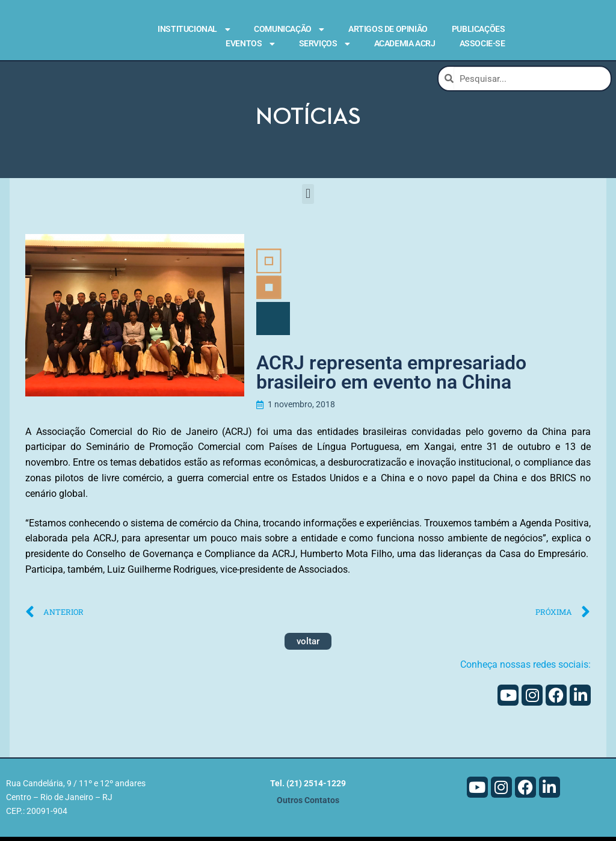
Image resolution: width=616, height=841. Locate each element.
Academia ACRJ (405, 43)
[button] (308, 198)
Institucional (194, 29)
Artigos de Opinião (388, 29)
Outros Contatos (308, 805)
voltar (308, 645)
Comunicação (289, 29)
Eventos (250, 44)
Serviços (325, 44)
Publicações (479, 29)
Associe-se (482, 43)
